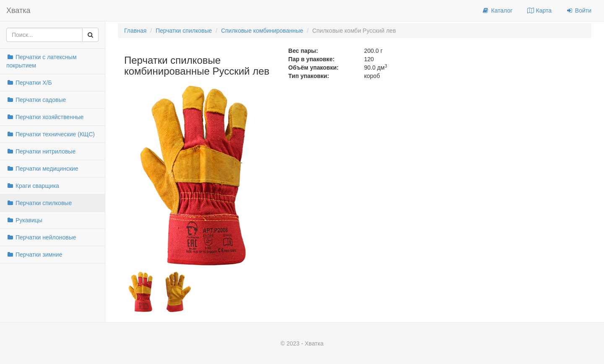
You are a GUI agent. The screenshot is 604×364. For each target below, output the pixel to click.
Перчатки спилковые (39, 203)
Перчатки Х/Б (29, 83)
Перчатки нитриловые (41, 151)
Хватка (18, 10)
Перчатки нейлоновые (41, 237)
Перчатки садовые (36, 100)
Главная (135, 31)
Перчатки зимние (34, 255)
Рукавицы (24, 220)
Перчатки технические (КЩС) (51, 134)
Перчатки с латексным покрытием (42, 61)
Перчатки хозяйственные (45, 117)
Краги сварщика (33, 186)
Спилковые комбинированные (262, 31)
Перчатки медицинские (42, 169)
